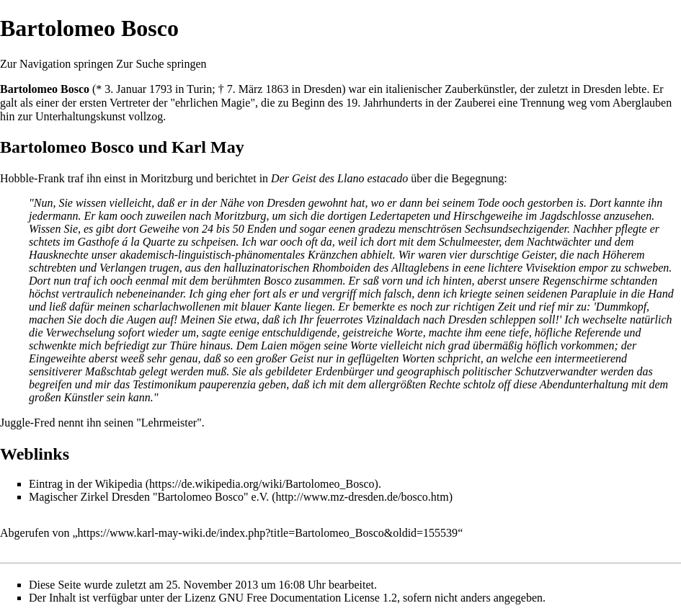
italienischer (414, 89)
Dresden (322, 89)
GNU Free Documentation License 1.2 (307, 598)
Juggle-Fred (27, 423)
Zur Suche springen (161, 64)
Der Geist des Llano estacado (339, 178)
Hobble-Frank (32, 178)
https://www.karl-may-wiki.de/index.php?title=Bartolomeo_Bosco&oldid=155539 (268, 533)
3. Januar (125, 89)
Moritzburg (167, 178)
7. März (245, 89)
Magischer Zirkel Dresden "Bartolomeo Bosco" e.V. (149, 497)
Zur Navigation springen (57, 64)
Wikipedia (119, 484)
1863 (277, 89)
